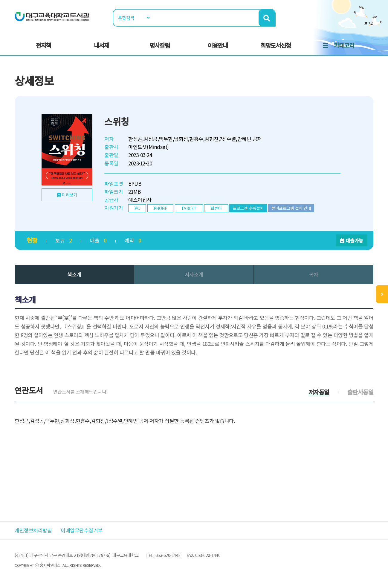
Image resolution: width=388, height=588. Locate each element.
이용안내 (218, 45)
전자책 (43, 45)
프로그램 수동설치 (248, 208)
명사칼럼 (160, 45)
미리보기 (69, 195)
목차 (314, 274)
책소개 (74, 274)
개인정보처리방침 (33, 530)
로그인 (369, 23)
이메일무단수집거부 (82, 530)
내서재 (101, 45)
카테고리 (344, 45)
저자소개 (194, 274)
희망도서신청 (276, 45)
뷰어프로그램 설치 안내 (291, 208)
